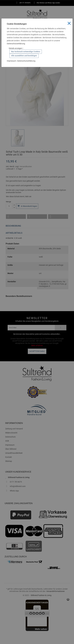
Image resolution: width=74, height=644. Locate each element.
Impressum (11, 61)
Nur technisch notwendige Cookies (26, 52)
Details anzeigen (16, 48)
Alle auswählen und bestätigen (24, 56)
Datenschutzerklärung (16, 44)
